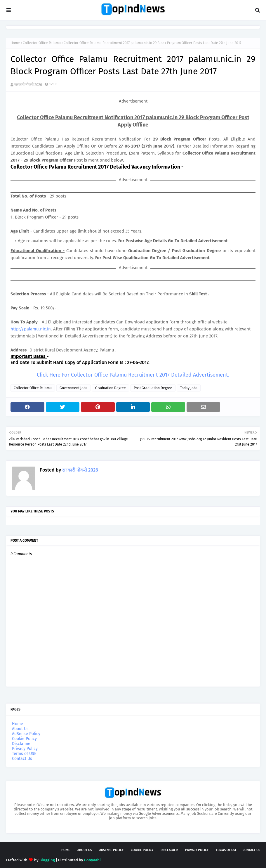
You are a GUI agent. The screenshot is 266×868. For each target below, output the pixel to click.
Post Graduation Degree (153, 388)
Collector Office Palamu (42, 43)
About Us (20, 729)
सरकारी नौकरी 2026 (28, 85)
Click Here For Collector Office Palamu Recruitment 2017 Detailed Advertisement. (133, 375)
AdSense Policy (26, 734)
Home (15, 43)
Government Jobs (73, 388)
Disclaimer (22, 744)
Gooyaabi (92, 860)
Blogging (47, 860)
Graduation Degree (111, 388)
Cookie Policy (24, 739)
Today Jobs (189, 388)
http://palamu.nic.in (31, 329)
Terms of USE (24, 754)
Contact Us (22, 759)
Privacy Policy (25, 749)
